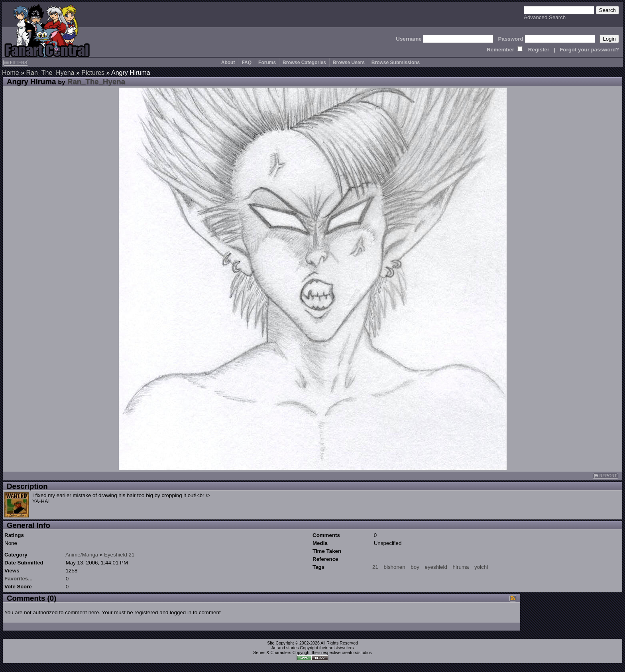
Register (539, 50)
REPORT (605, 476)
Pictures (93, 73)
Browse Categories (304, 63)
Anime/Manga (82, 555)
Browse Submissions (396, 63)
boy (415, 567)
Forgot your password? (589, 50)
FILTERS (16, 63)
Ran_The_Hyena (50, 73)
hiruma (461, 567)
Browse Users (349, 63)
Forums (267, 63)
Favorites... (18, 579)
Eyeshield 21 (119, 555)
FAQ (247, 63)
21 (375, 567)
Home (11, 73)
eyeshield (436, 567)
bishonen (395, 567)
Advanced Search (545, 17)
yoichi (481, 567)
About (228, 63)
